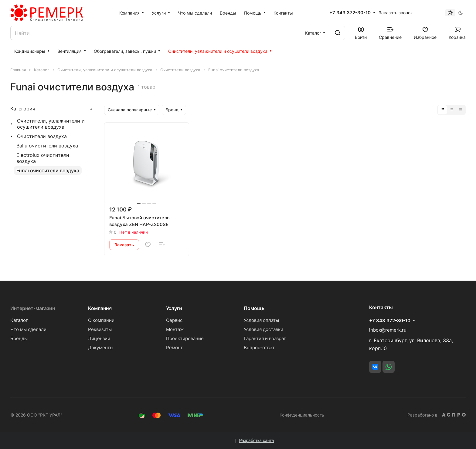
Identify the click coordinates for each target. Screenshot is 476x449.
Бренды (19, 338)
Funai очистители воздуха (48, 170)
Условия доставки (263, 329)
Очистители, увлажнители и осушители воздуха (51, 124)
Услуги (174, 308)
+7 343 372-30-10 (350, 13)
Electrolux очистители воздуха (43, 158)
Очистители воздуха (42, 136)
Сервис (174, 320)
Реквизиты (100, 329)
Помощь (254, 308)
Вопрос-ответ (259, 348)
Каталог (19, 320)
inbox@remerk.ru (388, 330)
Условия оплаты (261, 320)
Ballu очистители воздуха (47, 146)
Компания (100, 308)
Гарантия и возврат (265, 338)
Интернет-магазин (33, 308)
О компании (101, 320)
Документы (101, 348)
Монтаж (175, 329)
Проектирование (185, 338)
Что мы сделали (28, 329)
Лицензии (99, 338)
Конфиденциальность (302, 415)
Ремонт (174, 348)
